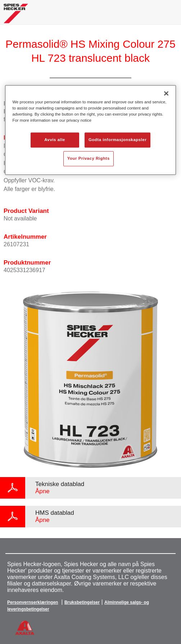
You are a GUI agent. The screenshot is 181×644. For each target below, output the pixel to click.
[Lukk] (166, 93)
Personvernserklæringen (33, 602)
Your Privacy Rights (89, 158)
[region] (91, 130)
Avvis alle (55, 140)
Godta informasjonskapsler (118, 140)
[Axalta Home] (16, 16)
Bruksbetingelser (82, 602)
